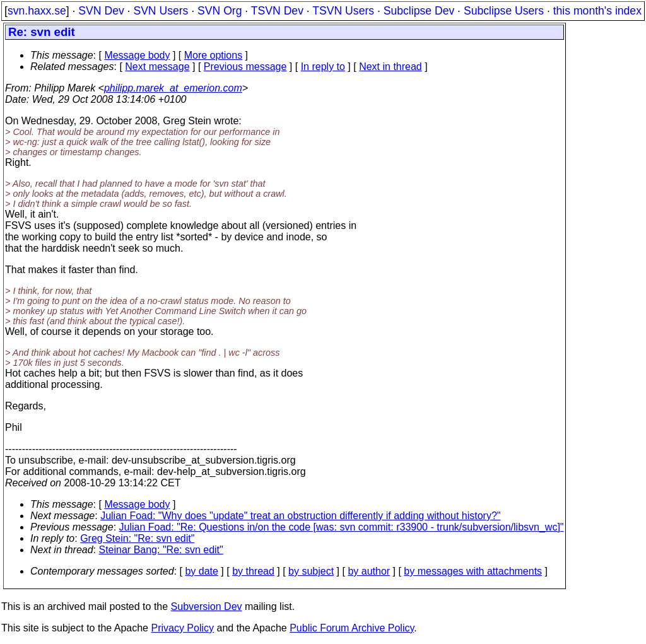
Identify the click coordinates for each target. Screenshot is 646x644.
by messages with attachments (473, 571)
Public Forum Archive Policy (352, 628)
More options (214, 55)
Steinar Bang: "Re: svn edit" (161, 550)
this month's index (597, 11)
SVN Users (161, 11)
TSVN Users (343, 11)
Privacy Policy (182, 628)
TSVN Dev (277, 11)
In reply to (323, 67)
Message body (137, 55)
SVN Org (220, 11)
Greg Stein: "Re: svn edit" (137, 538)
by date (201, 571)
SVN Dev (101, 11)
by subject (311, 571)
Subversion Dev (207, 606)
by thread (253, 571)
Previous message (245, 67)
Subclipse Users (504, 11)
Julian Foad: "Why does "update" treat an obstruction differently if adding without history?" (300, 516)
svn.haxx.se (37, 11)
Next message (157, 67)
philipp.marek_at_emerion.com (173, 88)
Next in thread (391, 67)
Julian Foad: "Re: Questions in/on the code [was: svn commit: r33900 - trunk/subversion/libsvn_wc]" (342, 527)
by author (369, 571)
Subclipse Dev (419, 11)
